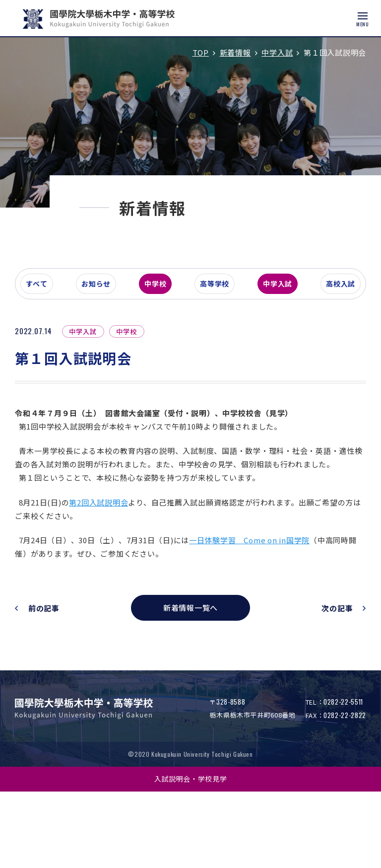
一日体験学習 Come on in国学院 (259, 616)
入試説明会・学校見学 (191, 855)
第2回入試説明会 (108, 579)
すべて (52, 345)
